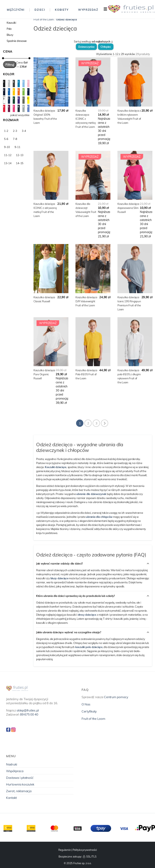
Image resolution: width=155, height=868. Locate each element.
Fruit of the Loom (44, 19)
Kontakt (11, 798)
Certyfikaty (89, 711)
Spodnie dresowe (17, 41)
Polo (9, 29)
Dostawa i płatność (20, 778)
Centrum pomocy (116, 697)
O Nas (86, 704)
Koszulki (11, 23)
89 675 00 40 (29, 714)
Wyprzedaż (88, 10)
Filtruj (10, 64)
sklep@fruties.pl (28, 710)
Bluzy (10, 35)
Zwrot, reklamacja (19, 791)
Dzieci (40, 10)
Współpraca (15, 771)
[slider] (3, 58)
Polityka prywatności (85, 850)
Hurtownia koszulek (20, 784)
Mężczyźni (16, 10)
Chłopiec (106, 47)
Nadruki (12, 764)
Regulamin (65, 850)
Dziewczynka (86, 47)
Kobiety (62, 10)
